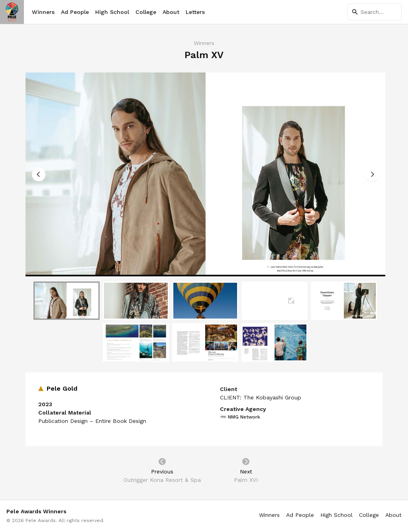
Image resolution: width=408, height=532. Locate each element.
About (171, 12)
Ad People (75, 12)
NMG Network (240, 417)
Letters (195, 12)
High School (112, 12)
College (146, 12)
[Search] (375, 12)
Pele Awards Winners (36, 511)
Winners (43, 12)
